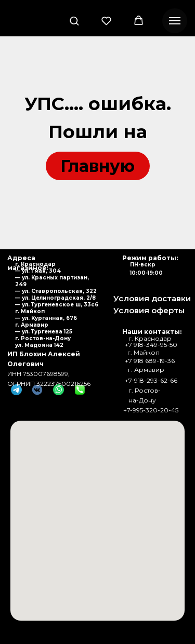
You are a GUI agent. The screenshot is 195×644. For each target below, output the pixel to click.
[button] (74, 21)
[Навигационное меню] (175, 21)
